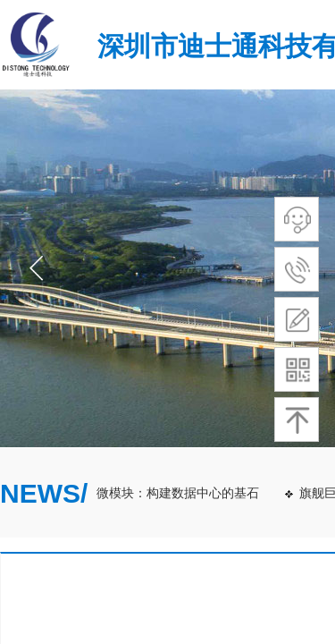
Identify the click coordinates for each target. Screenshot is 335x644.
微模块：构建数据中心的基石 (180, 493)
